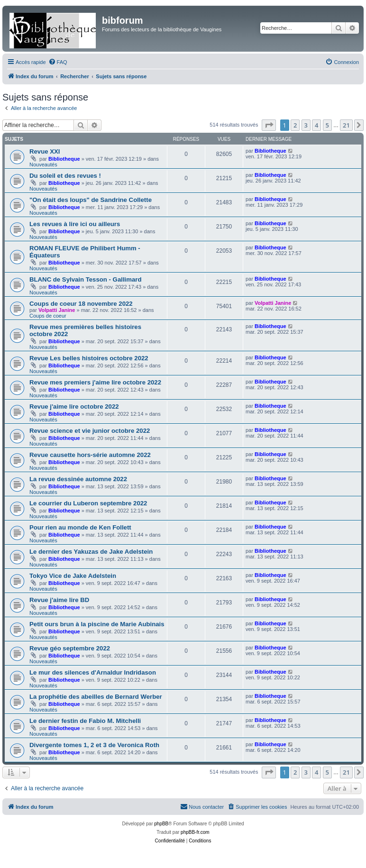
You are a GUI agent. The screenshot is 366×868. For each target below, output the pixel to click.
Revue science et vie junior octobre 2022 (90, 431)
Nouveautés (43, 164)
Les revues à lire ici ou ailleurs (75, 224)
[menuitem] (58, 62)
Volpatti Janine (57, 310)
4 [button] (316, 125)
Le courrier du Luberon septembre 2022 (88, 503)
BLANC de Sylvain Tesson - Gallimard (85, 279)
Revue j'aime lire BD (59, 600)
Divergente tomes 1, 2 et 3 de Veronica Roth (94, 745)
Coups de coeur (48, 316)
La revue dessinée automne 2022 (78, 479)
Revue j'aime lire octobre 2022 (74, 407)
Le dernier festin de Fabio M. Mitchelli (85, 721)
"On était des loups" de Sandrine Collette (91, 200)
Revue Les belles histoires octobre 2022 (89, 358)
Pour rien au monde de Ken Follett (80, 527)
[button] (269, 125)
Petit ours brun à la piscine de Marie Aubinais (97, 624)
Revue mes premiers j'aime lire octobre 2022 (95, 382)
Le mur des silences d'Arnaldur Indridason (93, 672)
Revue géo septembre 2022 (70, 648)
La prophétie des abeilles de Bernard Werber (96, 697)
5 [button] (327, 125)
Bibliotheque (64, 159)
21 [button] (346, 125)
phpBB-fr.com (195, 832)
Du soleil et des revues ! (65, 176)
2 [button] (295, 125)
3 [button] (306, 125)
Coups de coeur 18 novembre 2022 (81, 304)
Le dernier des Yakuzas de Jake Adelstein (91, 552)
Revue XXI (45, 151)
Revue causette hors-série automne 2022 (90, 455)
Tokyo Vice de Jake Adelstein (73, 576)
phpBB (161, 824)
